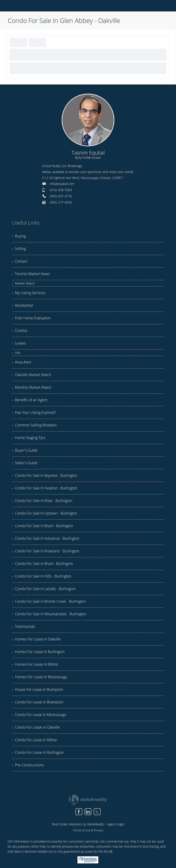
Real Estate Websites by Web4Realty (78, 824)
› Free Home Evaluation (31, 318)
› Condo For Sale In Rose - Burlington (42, 501)
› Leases (19, 343)
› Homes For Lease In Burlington (38, 652)
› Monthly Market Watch (32, 387)
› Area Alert (22, 362)
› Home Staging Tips (29, 438)
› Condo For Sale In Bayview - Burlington (45, 475)
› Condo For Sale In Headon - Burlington (45, 488)
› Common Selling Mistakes (34, 425)
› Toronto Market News (31, 274)
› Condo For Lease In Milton (35, 740)
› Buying (19, 236)
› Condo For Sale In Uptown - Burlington (45, 513)
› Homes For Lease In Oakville (36, 639)
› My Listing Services (29, 293)
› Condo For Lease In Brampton (38, 702)
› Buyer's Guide (25, 450)
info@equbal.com (62, 184)
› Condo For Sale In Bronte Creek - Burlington (49, 601)
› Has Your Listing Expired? (34, 412)
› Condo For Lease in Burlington (38, 752)
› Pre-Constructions (28, 765)
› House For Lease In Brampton (38, 689)
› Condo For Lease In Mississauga (39, 715)
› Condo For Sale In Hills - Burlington (42, 576)
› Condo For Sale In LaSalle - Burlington (44, 589)
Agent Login (116, 824)
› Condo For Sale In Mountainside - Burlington (49, 614)
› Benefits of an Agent (30, 400)
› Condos (20, 331)
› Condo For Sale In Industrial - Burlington (46, 538)
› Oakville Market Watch (32, 375)
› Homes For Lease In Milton (35, 664)
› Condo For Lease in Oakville (36, 727)
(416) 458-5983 (61, 190)
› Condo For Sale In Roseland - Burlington (46, 551)
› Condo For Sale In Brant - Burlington (43, 526)
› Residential (23, 305)
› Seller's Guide (25, 463)
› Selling (19, 249)
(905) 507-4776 (61, 196)
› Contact (20, 261)
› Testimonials (24, 627)
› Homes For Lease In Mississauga (40, 677)
